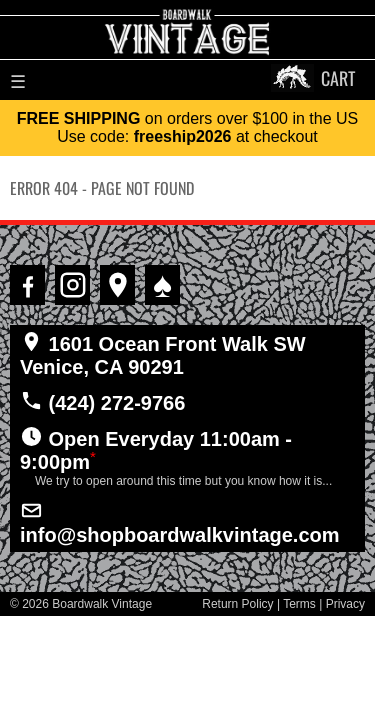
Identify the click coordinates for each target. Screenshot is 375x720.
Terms (299, 604)
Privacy (345, 604)
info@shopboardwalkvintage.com (180, 522)
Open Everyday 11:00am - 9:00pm (187, 456)
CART (338, 78)
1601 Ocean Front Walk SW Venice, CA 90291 (163, 354)
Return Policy (237, 604)
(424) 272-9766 (102, 401)
